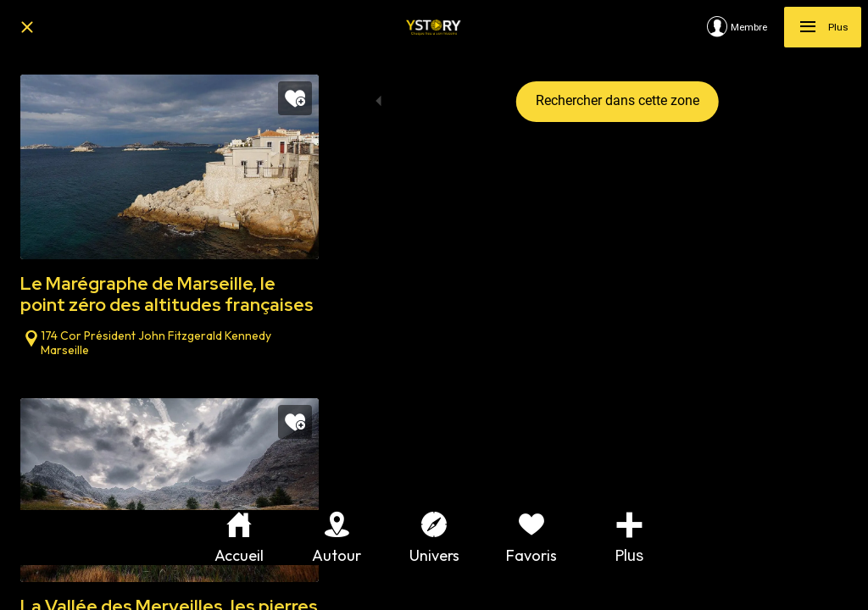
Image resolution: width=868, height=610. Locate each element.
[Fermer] (27, 27)
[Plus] (823, 27)
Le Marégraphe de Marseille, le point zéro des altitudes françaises (167, 294)
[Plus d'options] (629, 538)
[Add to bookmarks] (295, 98)
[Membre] (746, 27)
